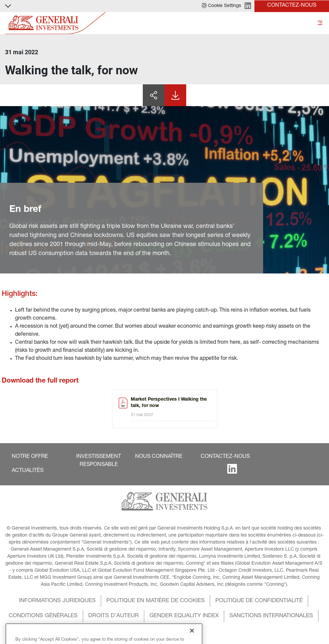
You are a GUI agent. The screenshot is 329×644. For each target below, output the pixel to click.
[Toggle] (320, 23)
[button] (221, 6)
